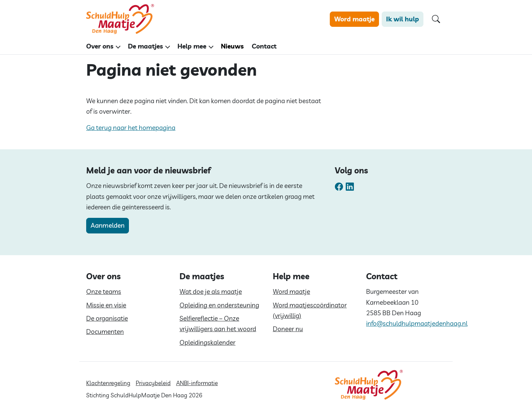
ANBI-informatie (197, 383)
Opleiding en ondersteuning (219, 305)
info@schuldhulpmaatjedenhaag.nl (417, 323)
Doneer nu (288, 329)
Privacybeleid (153, 383)
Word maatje (354, 19)
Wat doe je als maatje (211, 291)
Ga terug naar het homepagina (131, 128)
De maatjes (145, 46)
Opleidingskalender (207, 342)
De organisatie (107, 318)
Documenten (105, 332)
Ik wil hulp (403, 19)
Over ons (100, 46)
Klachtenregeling (108, 383)
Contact (264, 46)
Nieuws (232, 46)
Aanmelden (108, 225)
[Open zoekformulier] (436, 19)
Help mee (192, 46)
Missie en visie (106, 305)
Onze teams (104, 291)
